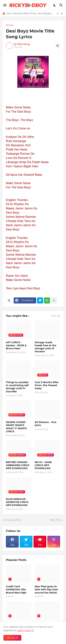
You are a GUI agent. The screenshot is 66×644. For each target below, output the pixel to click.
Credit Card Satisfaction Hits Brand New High (16, 589)
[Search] (62, 5)
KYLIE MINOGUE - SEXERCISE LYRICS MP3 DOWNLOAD (17, 502)
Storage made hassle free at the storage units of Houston (45, 347)
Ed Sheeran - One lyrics (46, 424)
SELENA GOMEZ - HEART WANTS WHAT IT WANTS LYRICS (16, 427)
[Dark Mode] (55, 5)
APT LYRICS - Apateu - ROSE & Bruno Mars (16, 345)
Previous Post (13, 520)
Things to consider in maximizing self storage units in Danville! (17, 387)
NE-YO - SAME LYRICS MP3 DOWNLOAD (43, 465)
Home (10, 25)
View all (56, 316)
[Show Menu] (5, 5)
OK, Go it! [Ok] (12, 638)
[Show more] (54, 300)
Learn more (24, 630)
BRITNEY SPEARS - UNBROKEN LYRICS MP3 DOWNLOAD (18, 465)
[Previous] (58, 13)
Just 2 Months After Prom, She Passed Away (30, 13)
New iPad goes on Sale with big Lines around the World (46, 589)
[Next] (62, 13)
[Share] (57, 46)
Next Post (56, 520)
